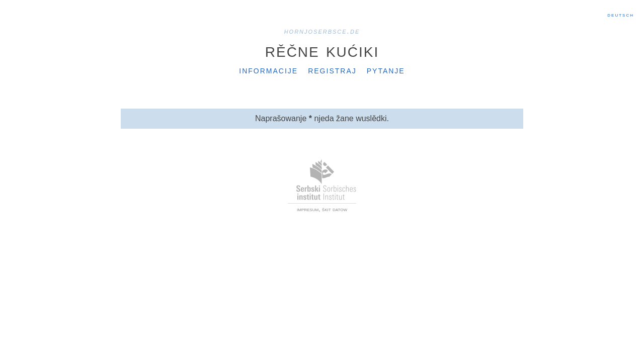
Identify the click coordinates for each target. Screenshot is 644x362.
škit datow (335, 209)
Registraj (332, 70)
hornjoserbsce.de (322, 31)
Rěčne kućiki (322, 50)
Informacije (268, 70)
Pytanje (386, 70)
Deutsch (621, 15)
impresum (308, 209)
